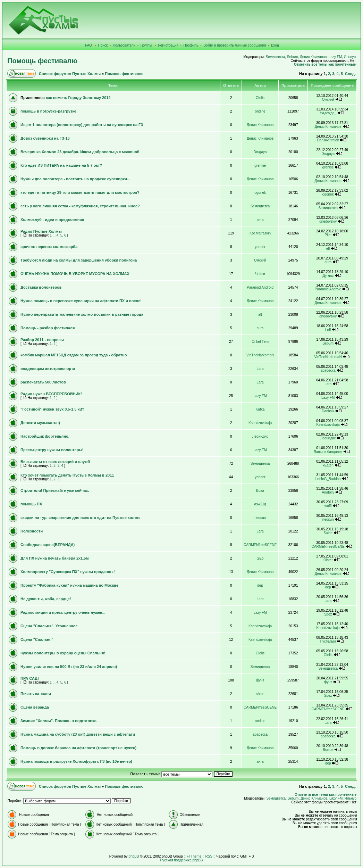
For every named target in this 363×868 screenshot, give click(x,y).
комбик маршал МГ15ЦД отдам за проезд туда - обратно (74, 355)
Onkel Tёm (260, 342)
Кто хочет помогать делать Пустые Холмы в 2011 (67, 475)
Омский (328, 100)
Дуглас (328, 276)
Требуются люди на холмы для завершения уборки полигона (79, 260)
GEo (260, 558)
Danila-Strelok (328, 140)
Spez (328, 614)
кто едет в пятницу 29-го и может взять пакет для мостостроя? (80, 192)
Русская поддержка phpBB (181, 860)
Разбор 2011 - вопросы (42, 340)
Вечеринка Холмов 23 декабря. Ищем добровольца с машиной (80, 152)
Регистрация (168, 45)
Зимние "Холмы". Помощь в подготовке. (59, 721)
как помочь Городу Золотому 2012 (78, 98)
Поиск (103, 45)
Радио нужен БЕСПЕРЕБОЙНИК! (51, 394)
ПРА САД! (30, 678)
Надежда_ (328, 113)
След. (350, 74)
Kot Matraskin (260, 233)
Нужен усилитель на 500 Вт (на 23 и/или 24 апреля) (69, 667)
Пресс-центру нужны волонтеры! (52, 450)
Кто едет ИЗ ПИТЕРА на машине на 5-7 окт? (61, 165)
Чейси (260, 274)
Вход (275, 45)
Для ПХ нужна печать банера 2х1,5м (55, 558)
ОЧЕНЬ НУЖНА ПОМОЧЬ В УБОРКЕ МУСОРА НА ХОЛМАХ (75, 274)
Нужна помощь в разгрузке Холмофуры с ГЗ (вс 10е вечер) (76, 761)
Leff (328, 330)
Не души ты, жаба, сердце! (46, 599)
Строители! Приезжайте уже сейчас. (55, 490)
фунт (260, 680)
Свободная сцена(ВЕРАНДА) (48, 545)
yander (260, 247)
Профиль (191, 45)
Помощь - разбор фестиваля (48, 328)
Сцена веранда (35, 707)
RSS (209, 856)
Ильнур (350, 57)
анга (260, 220)
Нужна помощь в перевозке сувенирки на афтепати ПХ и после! (81, 301)
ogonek (260, 193)
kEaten (328, 465)
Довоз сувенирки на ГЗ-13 (45, 138)
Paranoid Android (260, 287)
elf (328, 249)
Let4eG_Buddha (328, 479)
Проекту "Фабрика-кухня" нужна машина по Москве (69, 585)
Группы (146, 45)
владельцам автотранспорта (48, 369)
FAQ (88, 45)
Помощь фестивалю (42, 61)
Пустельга (328, 641)
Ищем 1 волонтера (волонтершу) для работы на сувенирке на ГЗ (82, 125)
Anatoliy (328, 492)
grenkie (260, 166)
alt (260, 315)
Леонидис (260, 436)
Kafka (260, 409)
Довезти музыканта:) (40, 423)
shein (260, 694)
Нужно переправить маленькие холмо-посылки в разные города (82, 314)
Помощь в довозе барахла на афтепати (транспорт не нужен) (78, 748)
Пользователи (124, 45)
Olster (328, 560)
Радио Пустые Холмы (41, 231)
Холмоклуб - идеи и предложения (52, 220)
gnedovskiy (328, 221)
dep (260, 585)
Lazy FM (335, 57)
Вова (260, 491)
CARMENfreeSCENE (260, 545)
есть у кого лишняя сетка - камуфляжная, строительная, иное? (80, 206)
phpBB (134, 856)
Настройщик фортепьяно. (45, 436)
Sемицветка (276, 57)
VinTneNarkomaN (260, 355)
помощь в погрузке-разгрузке (48, 111)
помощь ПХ (31, 504)
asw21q (260, 504)
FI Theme (194, 856)
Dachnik (328, 411)
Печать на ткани (36, 694)
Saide (328, 533)
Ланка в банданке (328, 452)
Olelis (260, 98)
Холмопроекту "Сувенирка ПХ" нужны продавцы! (68, 572)
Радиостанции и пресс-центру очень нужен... (63, 612)
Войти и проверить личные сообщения (235, 45)
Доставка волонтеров (41, 287)
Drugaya (260, 152)
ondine (260, 111)
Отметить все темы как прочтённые (325, 64)
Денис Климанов (313, 57)
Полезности (32, 531)
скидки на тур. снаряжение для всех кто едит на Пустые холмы (81, 518)
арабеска (328, 370)
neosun (260, 518)
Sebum (293, 57)
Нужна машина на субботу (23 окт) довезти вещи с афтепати (78, 734)
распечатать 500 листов (43, 382)
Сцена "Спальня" (37, 639)
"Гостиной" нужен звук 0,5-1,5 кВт (52, 409)
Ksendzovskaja (260, 423)
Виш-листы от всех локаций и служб (55, 462)
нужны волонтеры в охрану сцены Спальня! (63, 653)
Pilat (328, 235)
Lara (260, 369)
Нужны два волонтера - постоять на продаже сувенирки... (75, 179)
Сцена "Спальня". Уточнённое (49, 626)
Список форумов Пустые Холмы (70, 74)
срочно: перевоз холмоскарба (49, 247)
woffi (328, 506)
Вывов (328, 750)
